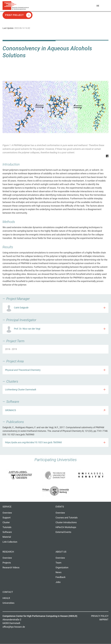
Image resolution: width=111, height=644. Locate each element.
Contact (8, 592)
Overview (7, 513)
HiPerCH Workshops (66, 527)
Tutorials (7, 527)
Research (8, 552)
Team (58, 563)
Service (7, 507)
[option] (55, 114)
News (58, 572)
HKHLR (6, 598)
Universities (8, 603)
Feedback (61, 577)
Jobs (58, 582)
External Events (63, 532)
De (98, 6)
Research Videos (11, 568)
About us (61, 552)
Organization (62, 568)
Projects (7, 563)
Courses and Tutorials (67, 518)
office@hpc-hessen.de (14, 627)
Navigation (104, 6)
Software (7, 532)
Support (7, 518)
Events (60, 507)
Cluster (6, 522)
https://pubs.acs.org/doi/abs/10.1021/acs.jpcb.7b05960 (33, 442)
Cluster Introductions (66, 522)
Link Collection (10, 542)
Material (7, 537)
